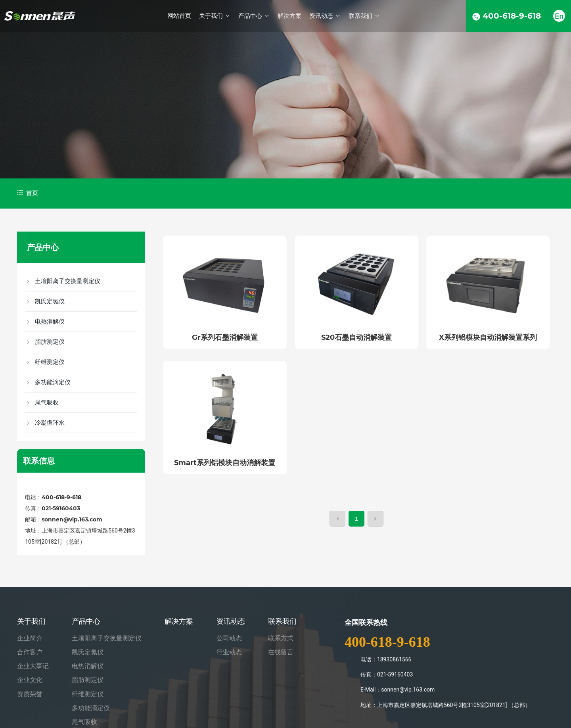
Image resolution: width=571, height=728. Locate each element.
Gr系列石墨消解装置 (225, 337)
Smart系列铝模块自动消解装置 (225, 463)
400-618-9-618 (62, 497)
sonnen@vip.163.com (72, 519)
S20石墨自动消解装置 (356, 337)
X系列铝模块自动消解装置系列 (488, 337)
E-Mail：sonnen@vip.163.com (398, 690)
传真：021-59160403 (53, 508)
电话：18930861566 (386, 659)
